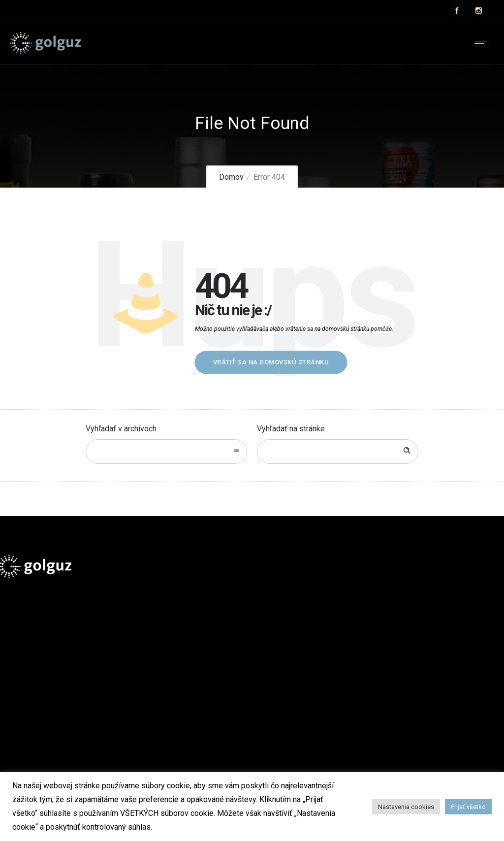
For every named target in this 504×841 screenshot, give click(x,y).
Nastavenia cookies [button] (406, 807)
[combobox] (166, 452)
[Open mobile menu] (484, 43)
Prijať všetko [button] (468, 807)
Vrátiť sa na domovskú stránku (271, 362)
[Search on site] (338, 452)
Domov (231, 177)
